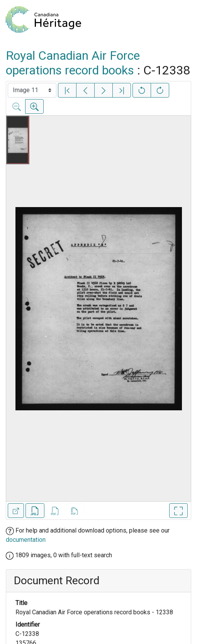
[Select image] (32, 90)
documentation (26, 540)
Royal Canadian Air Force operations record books (73, 63)
